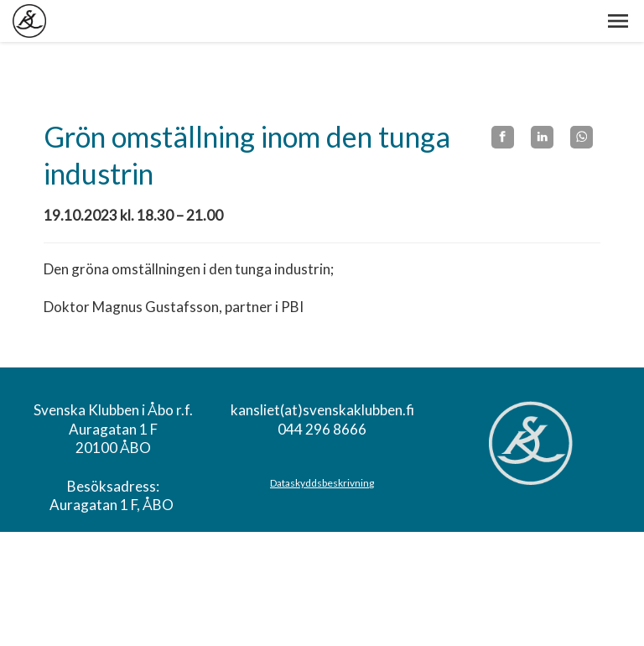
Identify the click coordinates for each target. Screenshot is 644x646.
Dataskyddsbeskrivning (322, 483)
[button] (618, 21)
